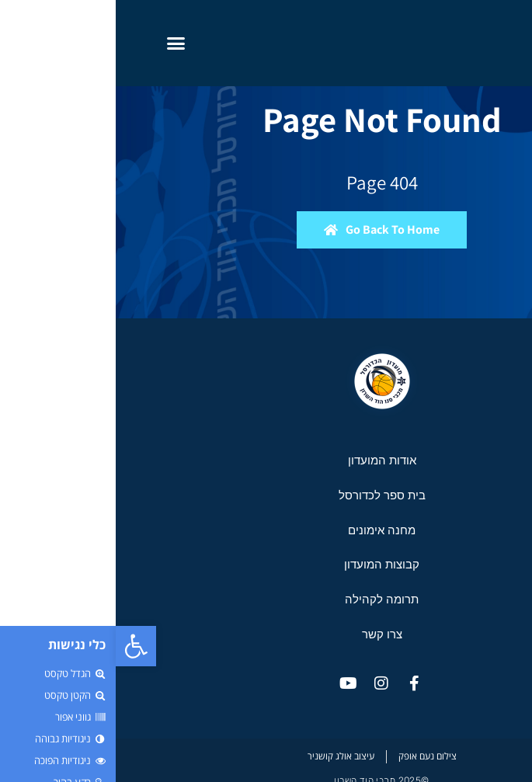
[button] (20, 646)
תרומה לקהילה (266, 599)
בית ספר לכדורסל (266, 495)
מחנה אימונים (266, 530)
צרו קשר (266, 634)
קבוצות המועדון (266, 564)
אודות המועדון (266, 460)
